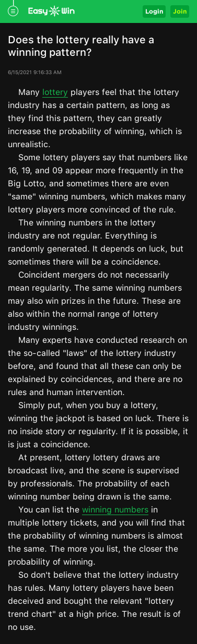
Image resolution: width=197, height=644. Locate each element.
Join (180, 11)
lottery (55, 92)
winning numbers (115, 510)
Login (154, 11)
